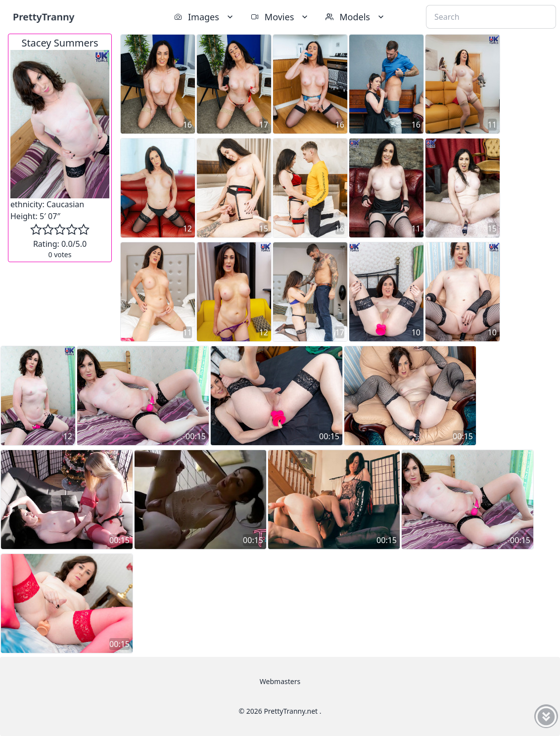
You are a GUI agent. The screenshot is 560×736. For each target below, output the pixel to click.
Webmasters (280, 681)
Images (205, 17)
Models (356, 17)
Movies (280, 17)
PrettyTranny (44, 17)
